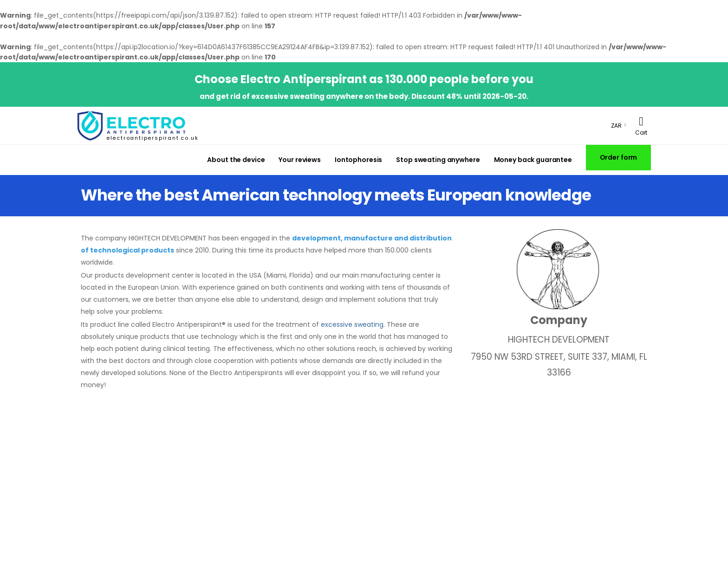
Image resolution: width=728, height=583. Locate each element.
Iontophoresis (358, 160)
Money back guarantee (533, 160)
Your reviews (300, 160)
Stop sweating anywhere (438, 160)
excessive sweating (352, 324)
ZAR (616, 126)
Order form (619, 157)
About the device (236, 160)
